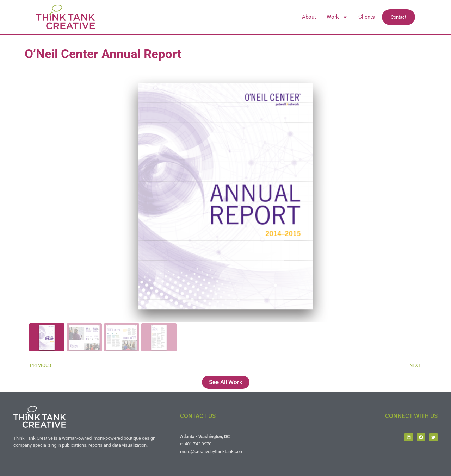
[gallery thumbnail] (47, 337)
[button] (225, 196)
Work (337, 17)
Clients (367, 17)
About (309, 17)
